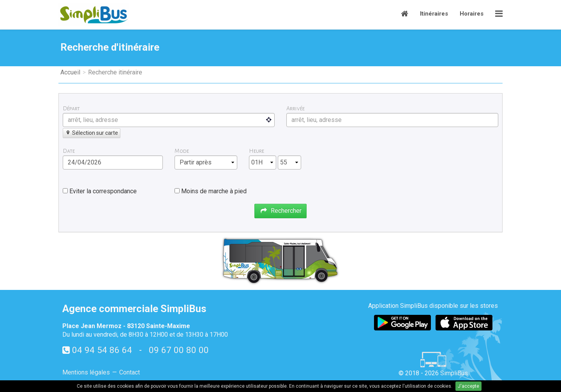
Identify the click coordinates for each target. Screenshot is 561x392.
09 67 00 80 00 (179, 350)
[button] (499, 15)
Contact (130, 372)
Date (69, 151)
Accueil (70, 72)
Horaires (472, 14)
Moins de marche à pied (214, 191)
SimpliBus (454, 373)
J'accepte (468, 386)
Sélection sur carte (92, 133)
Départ (71, 108)
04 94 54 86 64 (102, 350)
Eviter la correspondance (103, 191)
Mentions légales (86, 372)
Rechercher (280, 211)
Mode (182, 151)
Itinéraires (434, 14)
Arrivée (295, 108)
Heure (257, 151)
